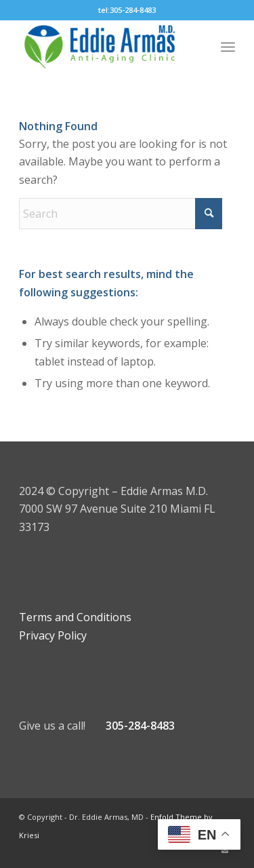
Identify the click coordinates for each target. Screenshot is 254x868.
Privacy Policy (53, 635)
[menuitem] (228, 47)
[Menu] (228, 47)
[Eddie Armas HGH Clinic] (105, 47)
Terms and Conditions (75, 617)
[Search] (121, 214)
